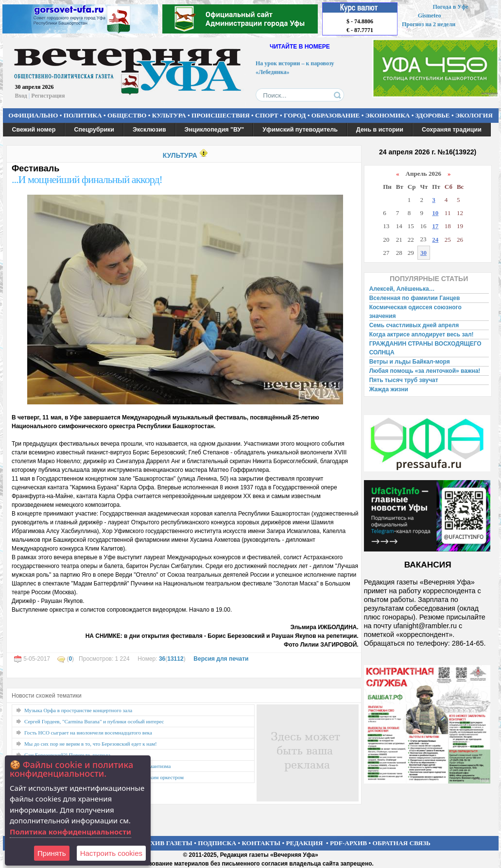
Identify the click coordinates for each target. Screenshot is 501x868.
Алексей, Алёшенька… (402, 289)
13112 (175, 659)
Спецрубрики (94, 130)
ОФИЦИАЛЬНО (33, 115)
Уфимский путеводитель (300, 130)
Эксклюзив (149, 130)
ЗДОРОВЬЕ (433, 115)
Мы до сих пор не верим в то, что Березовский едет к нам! (91, 744)
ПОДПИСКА (217, 843)
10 (435, 213)
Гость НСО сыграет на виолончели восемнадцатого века (88, 733)
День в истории (380, 130)
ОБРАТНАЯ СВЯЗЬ (402, 843)
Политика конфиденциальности (70, 832)
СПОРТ (267, 115)
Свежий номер (34, 130)
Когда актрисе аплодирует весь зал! (422, 334)
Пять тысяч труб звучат (404, 380)
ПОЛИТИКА (83, 115)
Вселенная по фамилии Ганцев (415, 298)
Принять (52, 853)
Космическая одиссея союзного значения (415, 312)
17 (435, 226)
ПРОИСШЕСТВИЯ (221, 115)
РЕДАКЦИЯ (304, 843)
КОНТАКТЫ (261, 843)
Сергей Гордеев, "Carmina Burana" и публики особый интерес (94, 721)
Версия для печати (221, 659)
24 (435, 240)
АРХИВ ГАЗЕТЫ (167, 843)
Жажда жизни (389, 389)
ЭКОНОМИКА (388, 115)
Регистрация (48, 96)
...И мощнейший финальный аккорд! (87, 179)
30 (423, 253)
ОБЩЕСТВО (127, 115)
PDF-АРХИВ (348, 843)
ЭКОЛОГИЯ (474, 115)
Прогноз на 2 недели (429, 24)
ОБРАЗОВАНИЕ (336, 115)
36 (162, 659)
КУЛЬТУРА (169, 115)
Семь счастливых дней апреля (414, 325)
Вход (21, 96)
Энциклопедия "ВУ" (215, 130)
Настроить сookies (111, 853)
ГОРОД (295, 115)
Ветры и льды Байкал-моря (410, 362)
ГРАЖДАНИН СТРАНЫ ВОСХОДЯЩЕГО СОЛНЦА (425, 348)
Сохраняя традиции (452, 130)
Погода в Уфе (450, 7)
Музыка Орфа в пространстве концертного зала (78, 710)
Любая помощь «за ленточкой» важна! (425, 371)
